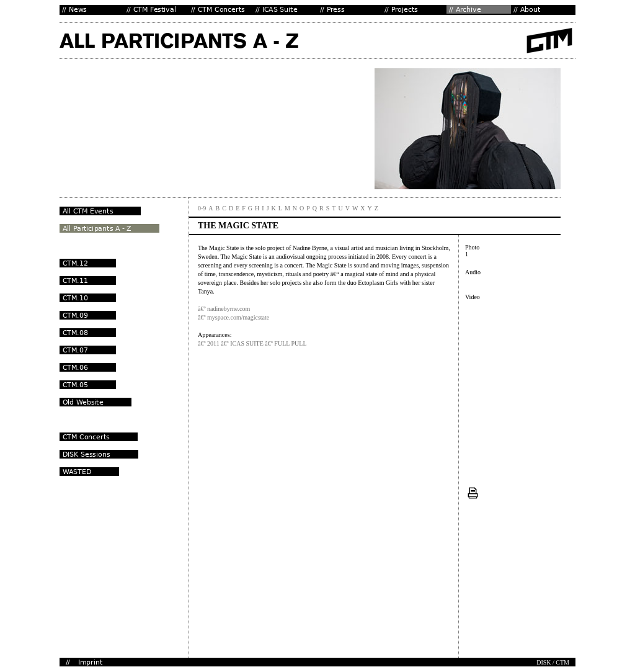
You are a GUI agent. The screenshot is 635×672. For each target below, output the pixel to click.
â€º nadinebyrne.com (224, 309)
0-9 (202, 208)
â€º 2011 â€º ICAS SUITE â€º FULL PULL (252, 343)
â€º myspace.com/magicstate (233, 317)
